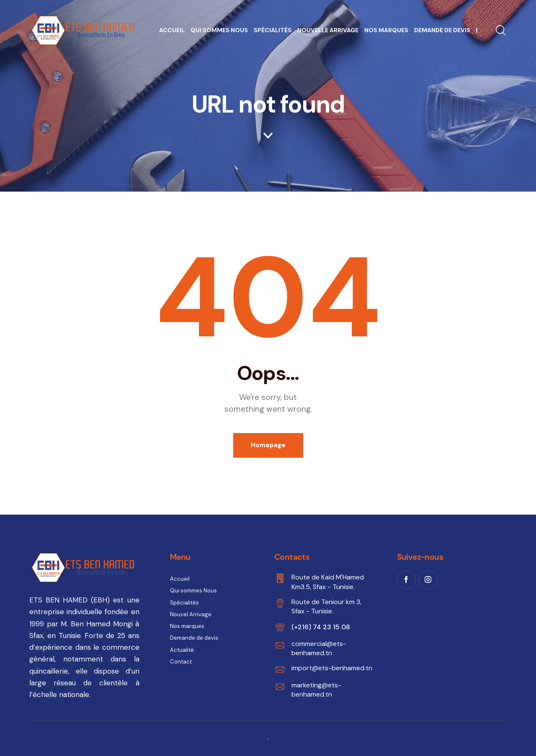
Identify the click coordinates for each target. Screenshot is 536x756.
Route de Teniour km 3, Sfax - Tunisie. (326, 606)
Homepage (268, 445)
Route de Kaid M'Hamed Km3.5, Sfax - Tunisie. (328, 582)
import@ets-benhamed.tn (332, 668)
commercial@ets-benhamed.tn (319, 648)
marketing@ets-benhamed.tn (316, 690)
